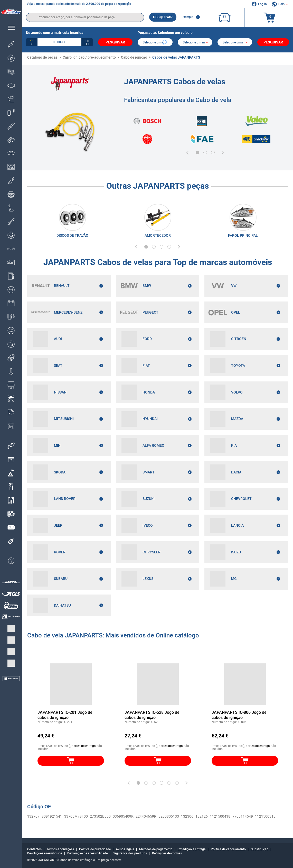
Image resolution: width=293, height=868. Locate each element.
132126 (202, 817)
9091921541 (52, 817)
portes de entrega (84, 747)
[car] (235, 43)
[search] (85, 17)
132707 (33, 817)
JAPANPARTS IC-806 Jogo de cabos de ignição (239, 716)
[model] (195, 43)
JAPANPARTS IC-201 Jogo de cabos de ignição (65, 716)
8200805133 (169, 817)
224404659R (146, 817)
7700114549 (243, 817)
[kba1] (59, 42)
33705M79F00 (76, 817)
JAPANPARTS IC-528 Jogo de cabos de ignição (152, 716)
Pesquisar (163, 17)
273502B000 (100, 817)
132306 (187, 817)
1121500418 (220, 817)
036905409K (123, 817)
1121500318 (265, 817)
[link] (72, 222)
